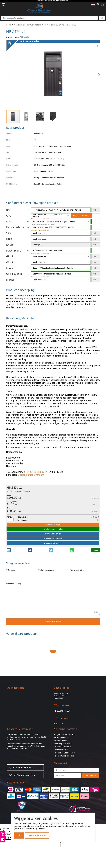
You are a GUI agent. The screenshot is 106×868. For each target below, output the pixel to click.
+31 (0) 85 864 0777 (36, 472)
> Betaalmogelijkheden (64, 756)
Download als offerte (53, 534)
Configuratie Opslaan (53, 538)
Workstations (19, 25)
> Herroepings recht (63, 744)
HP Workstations (34, 25)
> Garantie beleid (61, 738)
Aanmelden (91, 775)
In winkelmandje (53, 525)
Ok (19, 835)
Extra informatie (37, 835)
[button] (98, 46)
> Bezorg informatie (62, 747)
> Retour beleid (60, 741)
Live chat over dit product (53, 529)
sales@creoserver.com (32, 475)
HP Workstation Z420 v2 (54, 25)
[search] (102, 18)
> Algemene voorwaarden (65, 735)
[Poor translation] (10, 838)
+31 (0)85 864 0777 (22, 767)
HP (35, 140)
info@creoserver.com (22, 775)
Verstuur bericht (53, 622)
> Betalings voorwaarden (65, 753)
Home (9, 25)
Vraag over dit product (53, 543)
